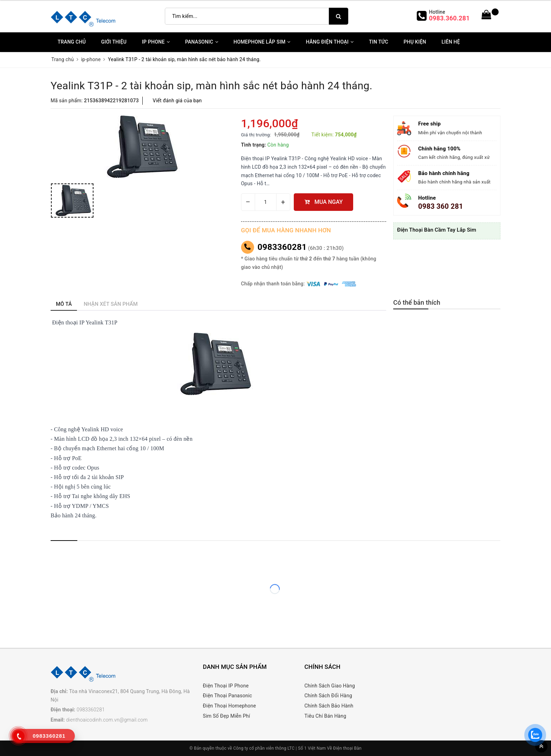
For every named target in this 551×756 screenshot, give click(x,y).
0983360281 (282, 247)
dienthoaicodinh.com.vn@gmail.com (107, 720)
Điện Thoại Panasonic (227, 696)
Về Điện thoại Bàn (344, 748)
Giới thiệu (114, 42)
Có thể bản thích (417, 302)
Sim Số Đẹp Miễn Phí (226, 716)
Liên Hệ (450, 42)
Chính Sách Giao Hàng (330, 686)
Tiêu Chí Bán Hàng (325, 716)
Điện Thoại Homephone (229, 706)
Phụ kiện (415, 42)
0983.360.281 (449, 18)
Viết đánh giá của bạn (177, 101)
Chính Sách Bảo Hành (329, 706)
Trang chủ (72, 42)
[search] (339, 16)
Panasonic (202, 42)
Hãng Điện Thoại (330, 42)
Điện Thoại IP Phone (226, 686)
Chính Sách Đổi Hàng (328, 696)
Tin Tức (379, 42)
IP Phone (156, 42)
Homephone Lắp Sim (262, 42)
